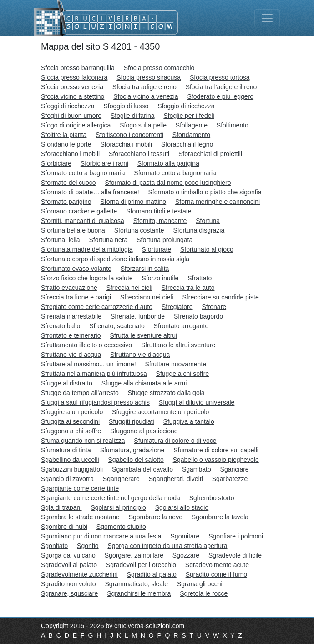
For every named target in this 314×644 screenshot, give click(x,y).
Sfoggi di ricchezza (68, 106)
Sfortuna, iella (61, 240)
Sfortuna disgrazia (199, 230)
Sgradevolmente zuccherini (79, 574)
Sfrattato (200, 278)
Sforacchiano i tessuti (139, 154)
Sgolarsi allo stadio (182, 507)
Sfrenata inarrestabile (71, 316)
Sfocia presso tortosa (220, 77)
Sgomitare (185, 536)
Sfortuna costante (139, 230)
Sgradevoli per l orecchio (141, 565)
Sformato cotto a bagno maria (83, 173)
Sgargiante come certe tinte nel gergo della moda (111, 498)
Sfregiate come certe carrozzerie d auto (97, 307)
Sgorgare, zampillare (134, 555)
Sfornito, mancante (160, 221)
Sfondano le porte (66, 144)
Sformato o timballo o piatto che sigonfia (205, 192)
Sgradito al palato (152, 574)
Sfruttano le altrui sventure (178, 345)
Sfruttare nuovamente (175, 364)
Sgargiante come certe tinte (80, 488)
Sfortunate (156, 249)
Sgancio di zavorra (67, 479)
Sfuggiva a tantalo (189, 421)
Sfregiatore (177, 307)
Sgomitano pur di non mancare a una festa (101, 536)
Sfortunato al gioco (207, 249)
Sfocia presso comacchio (159, 68)
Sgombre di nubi (64, 527)
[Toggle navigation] (267, 18)
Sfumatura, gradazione (132, 450)
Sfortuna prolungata (165, 240)
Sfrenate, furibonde (138, 316)
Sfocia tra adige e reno (144, 87)
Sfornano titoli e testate (159, 211)
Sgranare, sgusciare (69, 593)
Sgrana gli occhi (200, 584)
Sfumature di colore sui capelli (216, 450)
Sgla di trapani (61, 507)
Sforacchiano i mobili (70, 154)
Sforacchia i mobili (126, 144)
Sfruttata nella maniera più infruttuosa (94, 374)
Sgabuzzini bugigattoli (72, 469)
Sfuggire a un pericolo (72, 412)
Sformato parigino (66, 202)
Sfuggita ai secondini (70, 421)
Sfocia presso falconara (74, 77)
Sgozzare (186, 555)
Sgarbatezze (230, 479)
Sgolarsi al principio (118, 507)
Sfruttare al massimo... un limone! (89, 364)
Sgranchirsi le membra (139, 593)
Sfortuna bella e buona (73, 230)
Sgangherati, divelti (176, 479)
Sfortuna (208, 221)
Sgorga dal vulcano (68, 555)
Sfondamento (191, 135)
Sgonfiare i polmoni (236, 536)
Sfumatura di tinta (66, 450)
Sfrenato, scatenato (117, 326)
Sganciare (235, 469)
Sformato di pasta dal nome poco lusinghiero (168, 183)
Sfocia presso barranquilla (78, 68)
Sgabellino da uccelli (70, 460)
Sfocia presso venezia (72, 87)
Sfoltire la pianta (64, 135)
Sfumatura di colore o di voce (175, 441)
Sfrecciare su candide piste (221, 297)
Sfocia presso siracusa (149, 77)
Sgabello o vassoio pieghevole (216, 460)
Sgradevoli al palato (69, 565)
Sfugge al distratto (67, 383)
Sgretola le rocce (204, 593)
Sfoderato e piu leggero (221, 96)
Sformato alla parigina (168, 163)
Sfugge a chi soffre (182, 374)
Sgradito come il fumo (216, 574)
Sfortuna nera (109, 240)
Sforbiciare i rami (104, 163)
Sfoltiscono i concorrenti (129, 135)
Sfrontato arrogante (181, 326)
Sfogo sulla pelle (143, 125)
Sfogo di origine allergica (76, 125)
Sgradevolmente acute (217, 565)
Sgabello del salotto (136, 460)
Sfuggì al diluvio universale (197, 402)
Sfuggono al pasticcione (144, 431)
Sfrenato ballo (61, 326)
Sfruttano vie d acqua (71, 355)
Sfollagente (192, 125)
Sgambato (197, 469)
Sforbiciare (56, 163)
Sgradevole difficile (235, 555)
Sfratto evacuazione (69, 288)
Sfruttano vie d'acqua (140, 355)
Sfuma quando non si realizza (83, 441)
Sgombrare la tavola (220, 517)
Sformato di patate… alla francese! (90, 192)
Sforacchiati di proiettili (210, 154)
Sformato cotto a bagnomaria (175, 173)
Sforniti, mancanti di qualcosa (83, 221)
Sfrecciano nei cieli (147, 297)
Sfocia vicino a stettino (73, 96)
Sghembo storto (212, 498)
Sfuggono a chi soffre (71, 431)
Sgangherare (121, 479)
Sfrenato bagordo (198, 316)
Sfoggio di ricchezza (186, 106)
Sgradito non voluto (68, 584)
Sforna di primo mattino (133, 202)
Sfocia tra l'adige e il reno (221, 87)
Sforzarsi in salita (145, 269)
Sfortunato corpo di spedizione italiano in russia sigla (115, 259)
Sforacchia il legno (187, 144)
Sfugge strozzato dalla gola (166, 393)
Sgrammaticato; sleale (137, 584)
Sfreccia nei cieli (129, 288)
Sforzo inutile (160, 278)
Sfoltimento (233, 125)
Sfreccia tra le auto (188, 288)
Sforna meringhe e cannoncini (218, 202)
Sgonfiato (54, 546)
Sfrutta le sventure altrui (143, 335)
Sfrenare (214, 307)
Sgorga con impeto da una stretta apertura (167, 546)
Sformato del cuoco (68, 183)
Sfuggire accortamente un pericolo (160, 412)
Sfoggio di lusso (126, 106)
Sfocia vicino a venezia (146, 96)
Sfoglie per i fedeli (189, 116)
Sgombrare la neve (156, 517)
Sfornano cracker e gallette (79, 211)
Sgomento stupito (121, 527)
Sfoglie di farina (133, 116)
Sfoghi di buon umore (71, 116)
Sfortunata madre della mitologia (87, 249)
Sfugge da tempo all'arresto (80, 393)
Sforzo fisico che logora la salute (87, 278)
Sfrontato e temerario (71, 335)
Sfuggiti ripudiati (132, 421)
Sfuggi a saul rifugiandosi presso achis (95, 402)
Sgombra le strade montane (80, 517)
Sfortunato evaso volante (76, 269)
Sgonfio (88, 546)
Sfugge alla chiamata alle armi (144, 383)
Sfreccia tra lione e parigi (76, 297)
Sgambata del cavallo (142, 469)
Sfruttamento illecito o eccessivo (86, 345)
